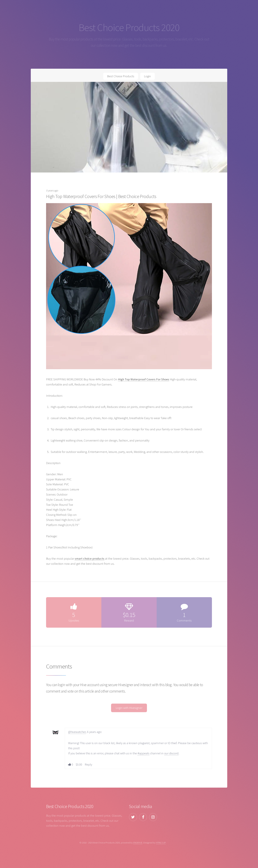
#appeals (143, 753)
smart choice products (90, 559)
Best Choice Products (121, 76)
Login (147, 76)
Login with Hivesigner (129, 708)
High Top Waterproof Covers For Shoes (144, 379)
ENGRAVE (138, 843)
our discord (171, 753)
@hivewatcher (77, 732)
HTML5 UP (161, 843)
